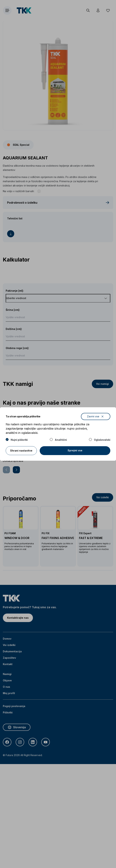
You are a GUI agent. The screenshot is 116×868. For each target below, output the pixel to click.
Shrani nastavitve (21, 451)
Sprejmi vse (75, 450)
